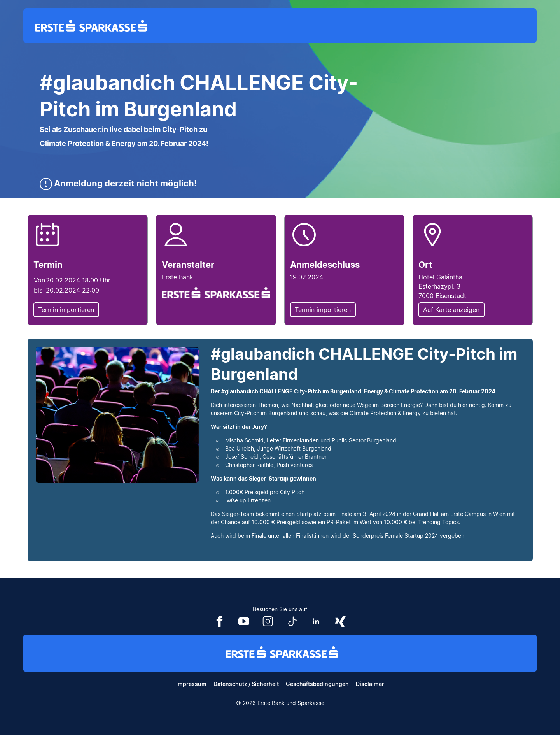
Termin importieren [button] (66, 310)
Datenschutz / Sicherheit (246, 684)
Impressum (191, 684)
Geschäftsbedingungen (317, 684)
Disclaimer (370, 684)
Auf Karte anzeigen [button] (451, 310)
